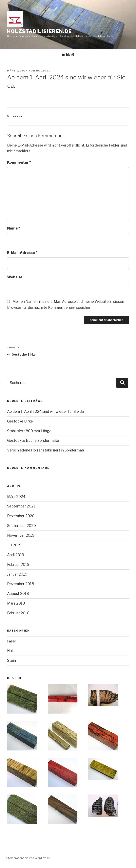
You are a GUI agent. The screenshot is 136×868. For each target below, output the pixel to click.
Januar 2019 (17, 574)
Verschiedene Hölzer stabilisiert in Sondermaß (46, 450)
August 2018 (18, 594)
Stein (11, 660)
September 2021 (21, 506)
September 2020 (21, 526)
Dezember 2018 (21, 584)
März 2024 (16, 497)
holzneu (43, 71)
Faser (18, 117)
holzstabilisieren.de (39, 31)
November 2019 (21, 535)
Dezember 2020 (21, 516)
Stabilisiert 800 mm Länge (29, 431)
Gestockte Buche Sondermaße (33, 440)
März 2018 (16, 603)
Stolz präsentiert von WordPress (28, 858)
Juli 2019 (14, 545)
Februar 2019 (18, 565)
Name (14, 228)
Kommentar (19, 162)
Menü (68, 54)
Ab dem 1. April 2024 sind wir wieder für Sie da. (46, 411)
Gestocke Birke (20, 421)
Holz (11, 651)
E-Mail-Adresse (22, 253)
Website (15, 277)
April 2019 (16, 555)
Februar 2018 (18, 613)
